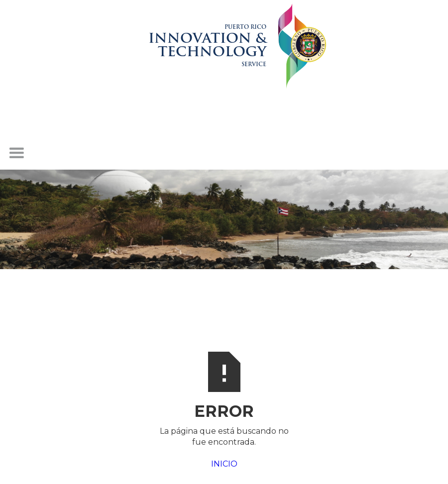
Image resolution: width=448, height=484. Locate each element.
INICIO (224, 464)
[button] (16, 153)
